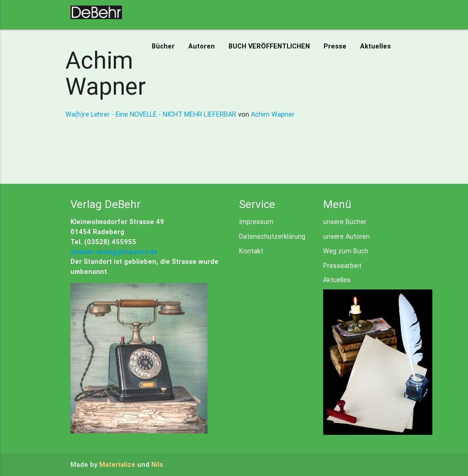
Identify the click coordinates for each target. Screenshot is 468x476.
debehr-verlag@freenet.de (114, 252)
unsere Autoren (346, 236)
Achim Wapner (273, 114)
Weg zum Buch (346, 251)
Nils (157, 464)
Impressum (256, 222)
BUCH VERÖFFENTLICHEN (269, 46)
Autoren (202, 46)
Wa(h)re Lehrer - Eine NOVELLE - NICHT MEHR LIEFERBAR (152, 114)
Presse (335, 46)
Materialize (117, 464)
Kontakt (251, 251)
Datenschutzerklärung (272, 236)
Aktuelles (375, 46)
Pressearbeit (342, 265)
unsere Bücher (345, 222)
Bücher (163, 46)
